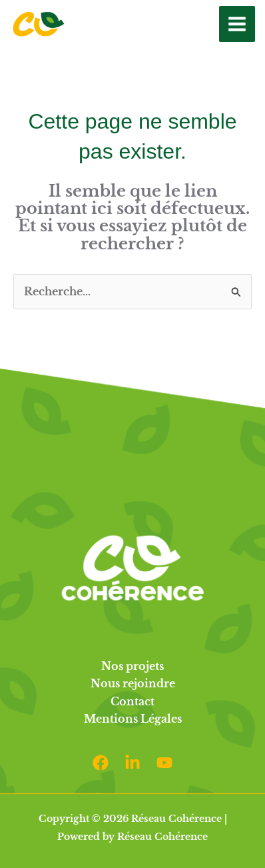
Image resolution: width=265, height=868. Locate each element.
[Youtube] (164, 763)
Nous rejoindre (133, 683)
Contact (132, 701)
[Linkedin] (132, 763)
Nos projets (132, 666)
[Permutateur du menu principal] (237, 24)
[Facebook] (101, 763)
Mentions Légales (133, 719)
